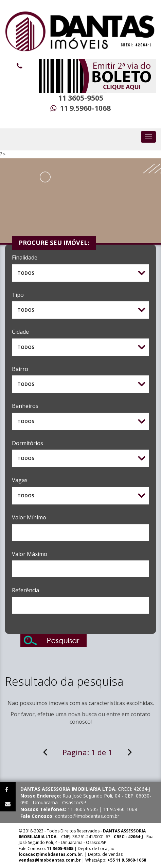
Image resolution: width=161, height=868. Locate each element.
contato (141, 714)
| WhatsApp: (82, 860)
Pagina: (87, 752)
